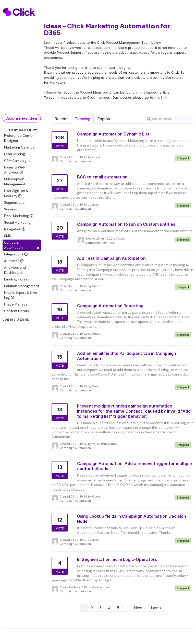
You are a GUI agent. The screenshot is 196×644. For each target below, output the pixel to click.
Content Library (17, 311)
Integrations (16, 254)
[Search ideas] (169, 119)
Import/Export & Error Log (21, 295)
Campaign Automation (22, 245)
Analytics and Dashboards (15, 270)
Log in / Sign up (16, 319)
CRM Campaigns (17, 161)
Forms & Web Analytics (15, 170)
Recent (61, 119)
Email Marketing (19, 216)
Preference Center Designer (19, 138)
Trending (83, 119)
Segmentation (15, 203)
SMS (8, 236)
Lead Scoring (15, 154)
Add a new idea (22, 118)
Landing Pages (16, 279)
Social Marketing (17, 223)
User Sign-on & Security (16, 193)
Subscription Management (15, 182)
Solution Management (22, 286)
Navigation (15, 229)
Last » (156, 608)
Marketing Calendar (20, 147)
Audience (14, 261)
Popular (104, 119)
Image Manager (16, 304)
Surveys (10, 209)
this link (160, 97)
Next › (139, 608)
